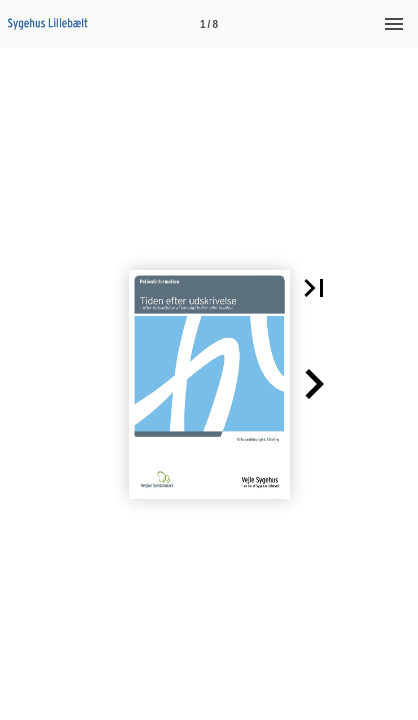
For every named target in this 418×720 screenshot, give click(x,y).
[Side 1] (209, 24)
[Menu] (394, 24)
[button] (314, 288)
